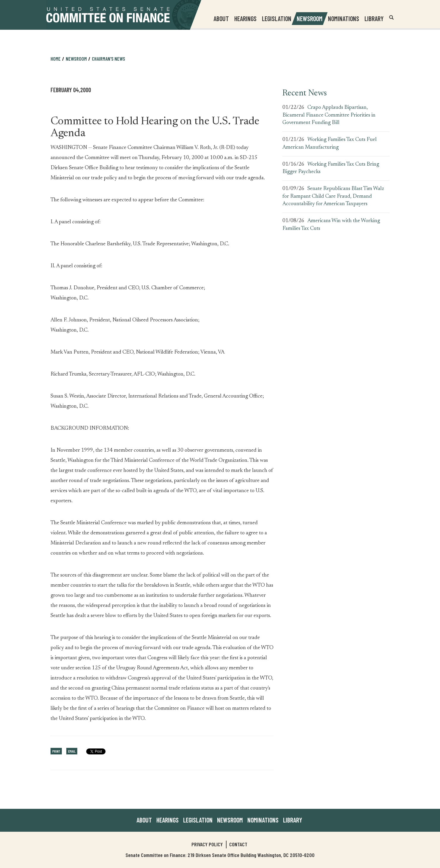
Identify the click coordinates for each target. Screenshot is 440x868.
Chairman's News (109, 59)
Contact (238, 844)
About (144, 820)
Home (56, 59)
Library (374, 18)
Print (56, 751)
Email (72, 751)
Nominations (344, 18)
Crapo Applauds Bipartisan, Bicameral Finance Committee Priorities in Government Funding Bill (329, 115)
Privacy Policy (207, 844)
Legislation (277, 18)
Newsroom (76, 59)
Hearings (245, 18)
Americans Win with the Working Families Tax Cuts (331, 225)
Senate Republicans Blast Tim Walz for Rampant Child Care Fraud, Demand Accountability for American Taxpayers (333, 196)
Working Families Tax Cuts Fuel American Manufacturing (330, 144)
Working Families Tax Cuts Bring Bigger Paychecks (331, 168)
